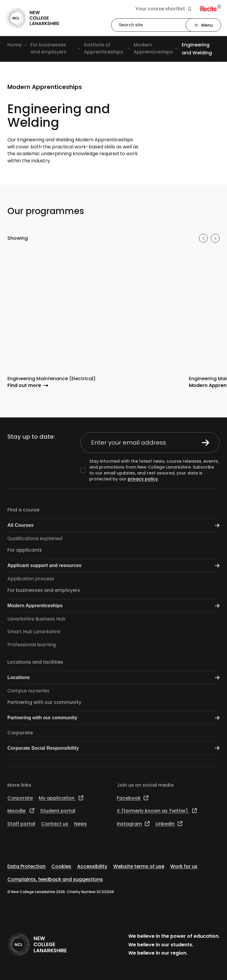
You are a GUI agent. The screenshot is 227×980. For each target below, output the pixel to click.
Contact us (55, 824)
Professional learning (32, 645)
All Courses (113, 525)
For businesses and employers (48, 48)
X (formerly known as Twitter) (157, 811)
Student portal (58, 811)
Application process (31, 579)
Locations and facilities (35, 662)
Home (14, 45)
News (81, 824)
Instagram (133, 824)
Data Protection (26, 866)
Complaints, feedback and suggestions (55, 879)
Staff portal (21, 824)
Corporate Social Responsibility (113, 748)
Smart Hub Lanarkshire (34, 632)
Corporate (20, 733)
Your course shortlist (163, 9)
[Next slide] (215, 238)
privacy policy (143, 479)
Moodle (21, 811)
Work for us (184, 866)
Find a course (23, 510)
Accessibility (92, 866)
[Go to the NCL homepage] (33, 18)
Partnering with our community (44, 702)
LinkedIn (169, 824)
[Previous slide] (203, 238)
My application (61, 798)
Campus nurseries (28, 691)
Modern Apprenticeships (153, 48)
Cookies (61, 866)
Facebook (133, 798)
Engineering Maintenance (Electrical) (52, 379)
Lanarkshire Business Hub (36, 619)
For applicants (25, 550)
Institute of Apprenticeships (104, 48)
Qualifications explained (35, 538)
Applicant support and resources (113, 566)
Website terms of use (139, 866)
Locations (113, 678)
